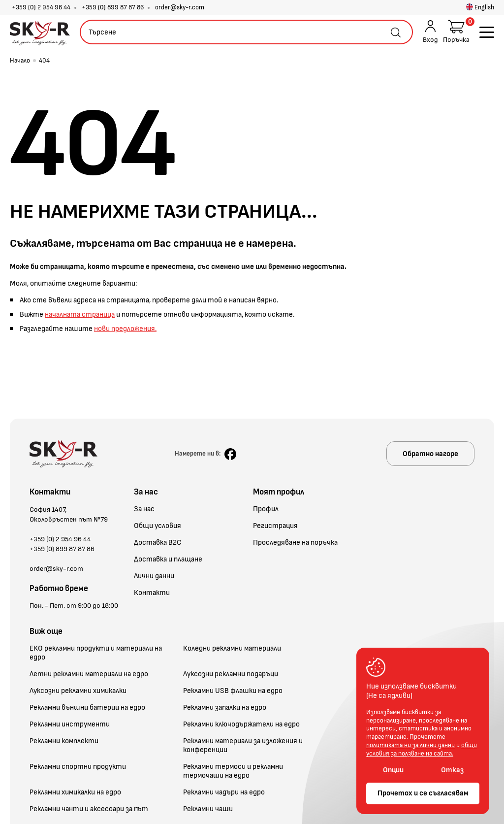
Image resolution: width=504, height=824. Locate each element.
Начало (20, 61)
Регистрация (275, 526)
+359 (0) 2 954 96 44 (41, 7)
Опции (393, 770)
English (480, 7)
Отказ (452, 770)
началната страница (80, 314)
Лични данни (154, 576)
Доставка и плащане (168, 560)
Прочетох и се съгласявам (423, 793)
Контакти (152, 593)
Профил (266, 509)
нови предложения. (125, 329)
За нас (144, 509)
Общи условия (157, 526)
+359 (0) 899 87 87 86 (113, 7)
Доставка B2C (158, 543)
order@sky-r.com (180, 7)
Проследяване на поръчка (295, 543)
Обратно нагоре (430, 454)
